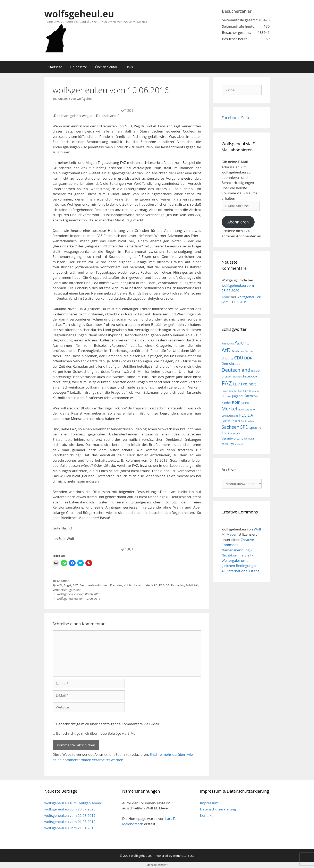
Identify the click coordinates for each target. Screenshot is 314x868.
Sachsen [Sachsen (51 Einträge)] (231, 427)
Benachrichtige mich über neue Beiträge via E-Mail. (97, 733)
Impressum (209, 803)
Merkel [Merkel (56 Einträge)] (229, 409)
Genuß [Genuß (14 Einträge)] (225, 391)
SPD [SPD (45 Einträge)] (244, 427)
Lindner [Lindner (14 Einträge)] (245, 403)
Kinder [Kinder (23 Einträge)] (226, 402)
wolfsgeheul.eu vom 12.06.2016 (79, 599)
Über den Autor (106, 67)
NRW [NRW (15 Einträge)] (253, 410)
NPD (154, 585)
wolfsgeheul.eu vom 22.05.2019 (70, 815)
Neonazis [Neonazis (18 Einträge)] (243, 409)
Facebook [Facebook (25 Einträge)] (250, 376)
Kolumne (63, 581)
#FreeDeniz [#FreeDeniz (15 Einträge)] (228, 344)
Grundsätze (79, 67)
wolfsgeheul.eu (79, 14)
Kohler (128, 585)
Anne (226, 297)
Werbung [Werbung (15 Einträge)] (249, 439)
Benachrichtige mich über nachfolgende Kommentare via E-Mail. (108, 724)
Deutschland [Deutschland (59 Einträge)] (236, 370)
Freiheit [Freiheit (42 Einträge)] (248, 384)
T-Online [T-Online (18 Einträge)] (227, 433)
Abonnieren (238, 222)
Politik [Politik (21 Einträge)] (226, 421)
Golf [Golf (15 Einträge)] (240, 391)
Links (129, 67)
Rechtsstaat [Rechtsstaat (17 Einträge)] (248, 421)
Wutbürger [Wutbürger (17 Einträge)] (228, 444)
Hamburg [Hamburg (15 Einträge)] (254, 391)
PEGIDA (164, 585)
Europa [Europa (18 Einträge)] (238, 376)
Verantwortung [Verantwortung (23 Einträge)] (232, 438)
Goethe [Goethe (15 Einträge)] (233, 391)
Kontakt (206, 815)
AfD (59, 585)
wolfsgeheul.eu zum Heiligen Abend (73, 803)
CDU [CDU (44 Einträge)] (239, 358)
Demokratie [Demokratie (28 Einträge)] (231, 363)
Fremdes (116, 585)
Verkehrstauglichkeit (67, 590)
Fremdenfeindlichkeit (94, 585)
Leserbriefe (142, 585)
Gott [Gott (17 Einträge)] (246, 391)
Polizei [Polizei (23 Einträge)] (235, 421)
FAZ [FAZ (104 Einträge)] (227, 383)
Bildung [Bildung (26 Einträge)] (227, 358)
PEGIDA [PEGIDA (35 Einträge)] (246, 415)
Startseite (55, 67)
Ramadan (178, 585)
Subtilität (192, 585)
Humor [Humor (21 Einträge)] (226, 396)
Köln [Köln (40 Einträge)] (236, 402)
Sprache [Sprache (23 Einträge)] (255, 427)
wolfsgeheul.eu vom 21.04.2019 (70, 828)
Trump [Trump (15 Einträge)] (236, 433)
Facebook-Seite (236, 118)
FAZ (75, 585)
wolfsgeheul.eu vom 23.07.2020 (70, 809)
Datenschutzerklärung (218, 809)
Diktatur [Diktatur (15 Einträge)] (256, 371)
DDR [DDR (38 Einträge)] (248, 358)
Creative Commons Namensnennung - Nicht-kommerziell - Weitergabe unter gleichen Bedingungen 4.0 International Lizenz (240, 555)
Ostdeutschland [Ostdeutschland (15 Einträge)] (230, 416)
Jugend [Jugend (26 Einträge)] (237, 396)
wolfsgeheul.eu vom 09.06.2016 (79, 594)
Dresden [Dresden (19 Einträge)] (227, 376)
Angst (67, 585)
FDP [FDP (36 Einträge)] (236, 384)
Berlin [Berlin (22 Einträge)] (249, 351)
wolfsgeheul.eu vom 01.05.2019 (70, 822)
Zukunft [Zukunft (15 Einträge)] (239, 444)
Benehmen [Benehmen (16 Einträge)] (238, 351)
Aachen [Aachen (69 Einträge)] (244, 342)
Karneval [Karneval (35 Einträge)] (252, 396)
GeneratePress (184, 856)
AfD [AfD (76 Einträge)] (226, 350)
